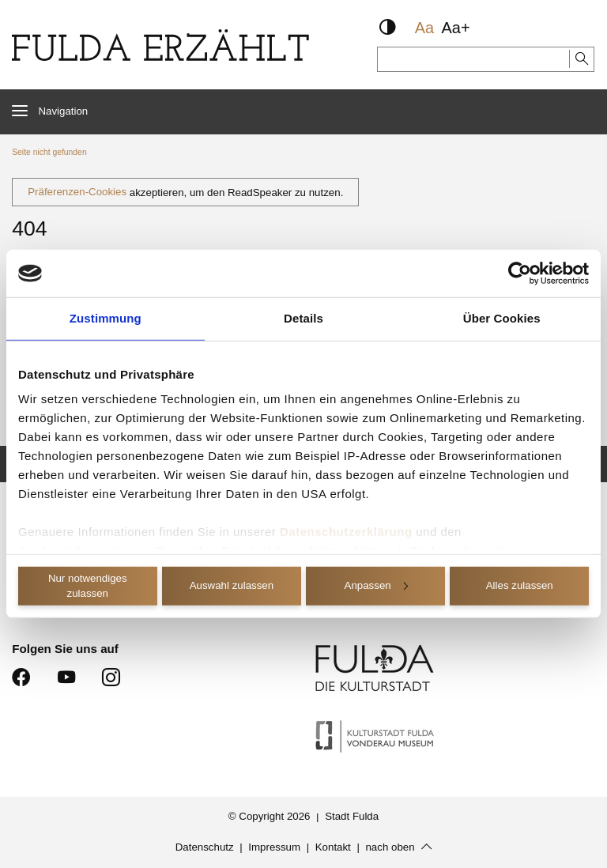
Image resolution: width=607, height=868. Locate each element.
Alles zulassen (520, 585)
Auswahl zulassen (232, 585)
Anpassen (376, 585)
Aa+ (456, 28)
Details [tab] (303, 318)
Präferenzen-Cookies (77, 192)
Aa (424, 28)
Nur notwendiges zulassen (88, 585)
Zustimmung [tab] (106, 318)
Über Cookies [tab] (502, 318)
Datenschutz (205, 848)
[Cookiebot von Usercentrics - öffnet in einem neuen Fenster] (520, 274)
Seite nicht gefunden (49, 152)
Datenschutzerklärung (346, 532)
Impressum (274, 848)
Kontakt (333, 848)
